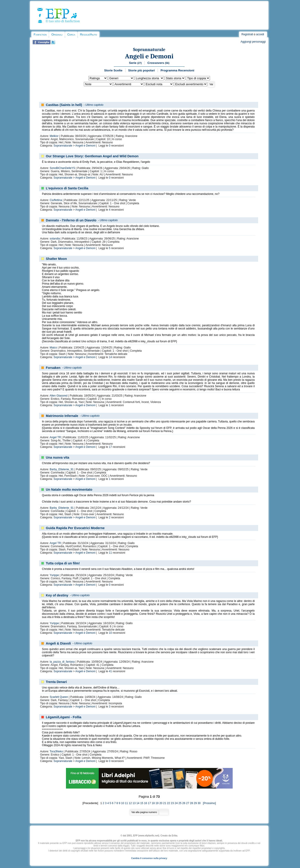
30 (199, 803)
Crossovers (158, 63)
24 (176, 803)
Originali (57, 34)
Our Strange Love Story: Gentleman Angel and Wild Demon (92, 156)
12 (130, 803)
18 (153, 803)
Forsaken (53, 368)
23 (172, 803)
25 (180, 803)
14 (110, 357)
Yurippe (54, 575)
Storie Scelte (113, 70)
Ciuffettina (56, 200)
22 (168, 803)
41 (110, 671)
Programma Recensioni (177, 70)
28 (191, 803)
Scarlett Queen (59, 697)
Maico (53, 348)
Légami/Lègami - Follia (64, 717)
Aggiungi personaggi (253, 42)
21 (165, 803)
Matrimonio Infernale (62, 416)
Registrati (247, 34)
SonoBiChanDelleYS (62, 168)
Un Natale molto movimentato (69, 490)
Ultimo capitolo (94, 105)
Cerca (71, 34)
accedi (260, 34)
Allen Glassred (58, 396)
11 (110, 553)
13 (134, 803)
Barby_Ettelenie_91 (62, 469)
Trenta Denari (56, 682)
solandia (55, 239)
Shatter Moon (56, 259)
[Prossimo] (209, 803)
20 (161, 803)
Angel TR (55, 437)
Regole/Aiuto (88, 34)
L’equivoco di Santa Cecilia (67, 188)
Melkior (54, 136)
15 (142, 803)
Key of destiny (57, 595)
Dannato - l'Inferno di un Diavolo (71, 220)
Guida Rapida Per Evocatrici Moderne (75, 528)
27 (188, 803)
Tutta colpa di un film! (63, 563)
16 (146, 803)
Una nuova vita (57, 457)
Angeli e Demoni (149, 56)
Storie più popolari (142, 70)
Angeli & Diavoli (58, 643)
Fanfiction (40, 34)
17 (110, 447)
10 (110, 633)
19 (157, 803)
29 (195, 803)
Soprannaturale (149, 50)
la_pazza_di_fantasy (62, 662)
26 (184, 803)
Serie (135, 63)
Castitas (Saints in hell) (64, 105)
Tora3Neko (56, 751)
